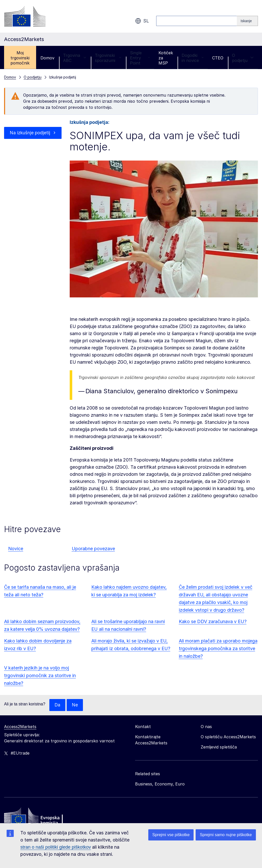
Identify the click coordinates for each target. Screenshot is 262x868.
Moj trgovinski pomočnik (20, 58)
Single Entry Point (140, 58)
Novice (16, 549)
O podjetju (243, 58)
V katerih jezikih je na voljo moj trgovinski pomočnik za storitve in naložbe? (40, 675)
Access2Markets (20, 727)
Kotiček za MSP (166, 58)
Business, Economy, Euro (160, 784)
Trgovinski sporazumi (108, 58)
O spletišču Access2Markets (228, 737)
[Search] (247, 21)
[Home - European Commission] (41, 818)
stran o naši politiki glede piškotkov (56, 847)
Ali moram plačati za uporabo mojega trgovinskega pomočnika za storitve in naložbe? (218, 648)
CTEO (218, 58)
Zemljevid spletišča (219, 747)
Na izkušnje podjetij (30, 136)
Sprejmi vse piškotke (171, 835)
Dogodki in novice (193, 58)
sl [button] (142, 21)
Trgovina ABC (75, 58)
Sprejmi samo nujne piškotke (226, 835)
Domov (47, 58)
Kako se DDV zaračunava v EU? (213, 621)
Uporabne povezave (93, 549)
